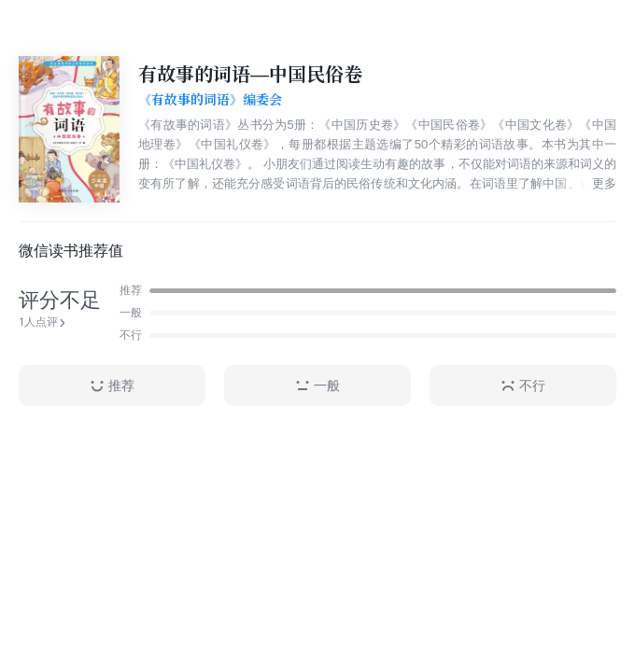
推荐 (112, 386)
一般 (317, 386)
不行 (523, 386)
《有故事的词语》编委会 (210, 100)
